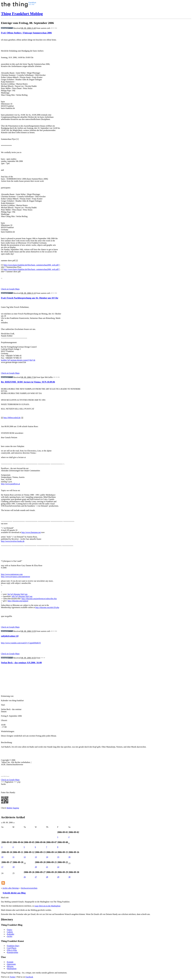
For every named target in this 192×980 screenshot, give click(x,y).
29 (58, 877)
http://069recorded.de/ (12, 418)
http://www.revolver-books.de (13, 541)
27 (36, 877)
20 (36, 867)
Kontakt (10, 962)
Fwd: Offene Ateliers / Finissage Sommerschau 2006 (26, 33)
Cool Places (12, 948)
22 (58, 867)
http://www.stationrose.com (12, 574)
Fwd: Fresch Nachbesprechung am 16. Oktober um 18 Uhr (30, 298)
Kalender (11, 934)
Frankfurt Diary (13, 946)
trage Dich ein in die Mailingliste (48, 906)
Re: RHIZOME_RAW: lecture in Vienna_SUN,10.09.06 (28, 382)
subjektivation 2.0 (10, 636)
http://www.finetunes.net (31, 532)
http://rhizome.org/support (18, 601)
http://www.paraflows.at (10, 484)
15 (58, 857)
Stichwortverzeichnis (29, 888)
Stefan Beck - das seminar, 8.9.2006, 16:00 (21, 663)
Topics (10, 930)
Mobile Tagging (13, 808)
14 (47, 857)
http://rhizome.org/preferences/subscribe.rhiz (39, 599)
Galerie (10, 932)
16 (69, 857)
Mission (10, 966)
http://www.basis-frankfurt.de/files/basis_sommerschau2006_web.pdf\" (32, 265)
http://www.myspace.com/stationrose (15, 577)
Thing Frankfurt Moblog (22, 14)
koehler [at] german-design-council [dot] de (18, 360)
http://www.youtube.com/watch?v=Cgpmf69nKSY (21, 643)
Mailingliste (12, 969)
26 (25, 877)
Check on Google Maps (10, 289)
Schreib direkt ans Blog (14, 893)
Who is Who (12, 950)
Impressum (11, 964)
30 (69, 877)
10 (2, 857)
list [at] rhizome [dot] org (17, 594)
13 (36, 857)
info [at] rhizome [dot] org (22, 596)
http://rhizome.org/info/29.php (47, 607)
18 (13, 867)
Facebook (29, 977)
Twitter (12, 977)
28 (47, 877)
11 (13, 857)
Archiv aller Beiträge (11, 888)
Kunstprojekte (13, 952)
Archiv (10, 936)
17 (2, 867)
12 (25, 857)
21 (47, 867)
